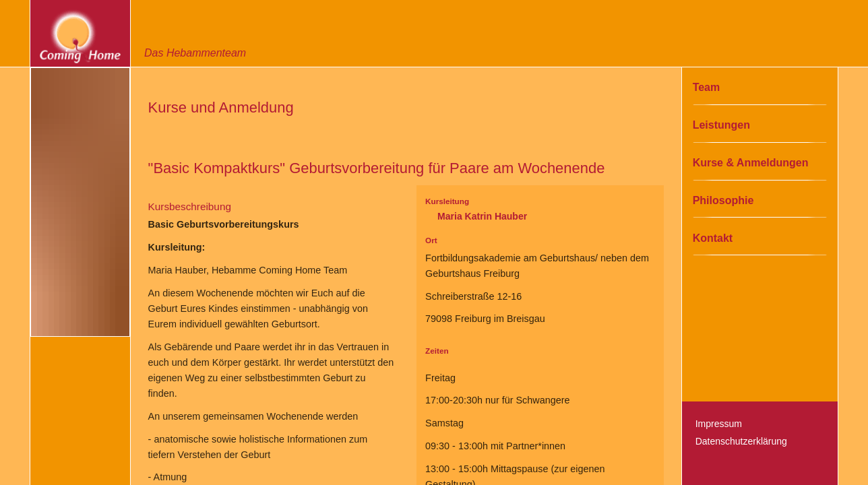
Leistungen (721, 125)
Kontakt (713, 238)
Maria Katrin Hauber (482, 216)
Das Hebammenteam (195, 53)
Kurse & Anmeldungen (751, 163)
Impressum (719, 424)
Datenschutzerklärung (741, 441)
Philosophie (723, 200)
